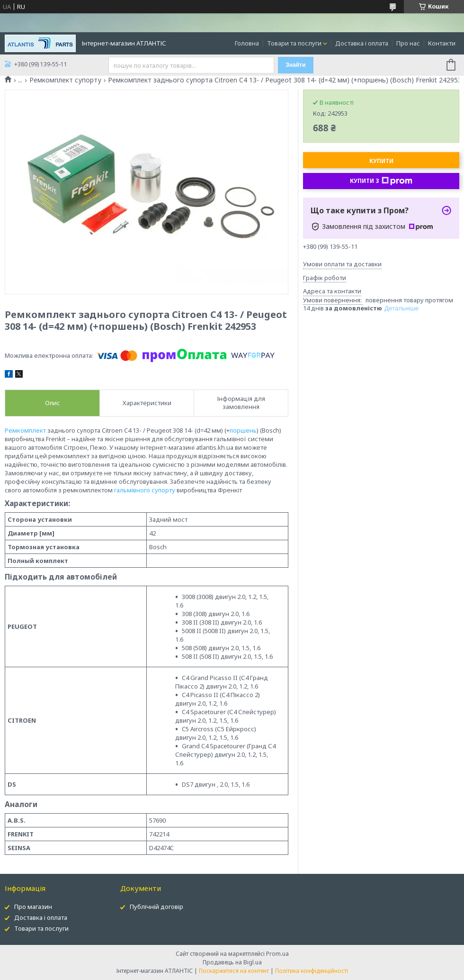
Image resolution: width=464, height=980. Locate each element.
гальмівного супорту (145, 490)
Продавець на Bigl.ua (232, 962)
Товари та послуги (294, 43)
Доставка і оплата (362, 43)
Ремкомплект (25, 430)
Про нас (408, 43)
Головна (247, 43)
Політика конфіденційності (312, 971)
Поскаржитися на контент (234, 971)
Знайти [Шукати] (295, 65)
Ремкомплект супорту (65, 80)
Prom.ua (277, 954)
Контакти (442, 43)
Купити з (381, 181)
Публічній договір (156, 907)
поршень (243, 430)
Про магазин (33, 907)
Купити (381, 161)
